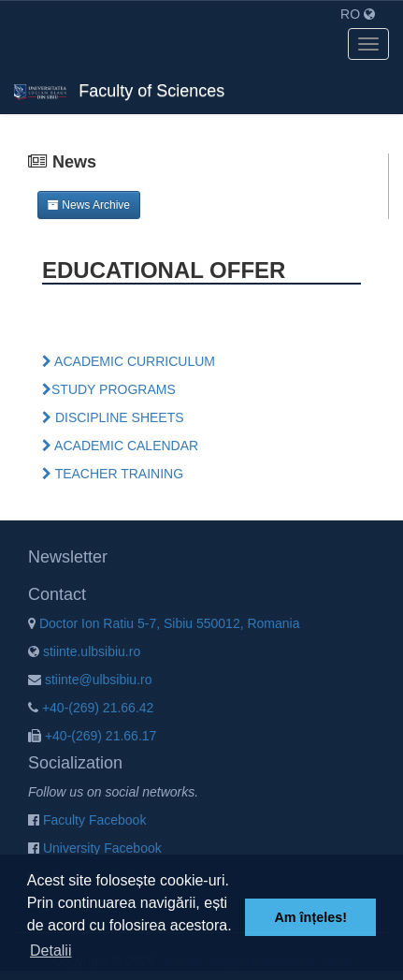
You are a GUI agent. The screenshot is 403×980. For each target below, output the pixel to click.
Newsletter (68, 557)
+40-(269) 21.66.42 (91, 708)
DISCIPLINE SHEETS (113, 417)
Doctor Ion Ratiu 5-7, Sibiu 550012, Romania (164, 623)
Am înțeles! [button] (310, 917)
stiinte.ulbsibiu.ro (84, 651)
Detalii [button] (50, 951)
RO (358, 14)
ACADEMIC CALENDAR (120, 446)
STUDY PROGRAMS (109, 389)
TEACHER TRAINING (113, 474)
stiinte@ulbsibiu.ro (90, 680)
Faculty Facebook (87, 820)
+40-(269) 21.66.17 (92, 736)
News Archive (89, 205)
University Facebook (95, 848)
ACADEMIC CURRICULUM (129, 361)
